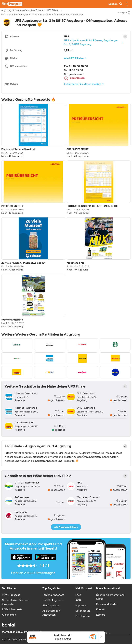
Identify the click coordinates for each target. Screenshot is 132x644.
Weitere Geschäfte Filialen (29, 10)
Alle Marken (9, 615)
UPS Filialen (53, 10)
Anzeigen (124, 13)
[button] (127, 4)
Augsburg (6, 10)
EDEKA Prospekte (12, 609)
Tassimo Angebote (53, 595)
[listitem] (33, 131)
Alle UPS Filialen (74, 58)
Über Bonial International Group (111, 597)
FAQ (78, 595)
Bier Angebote (51, 605)
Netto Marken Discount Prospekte (16, 602)
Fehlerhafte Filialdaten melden (83, 84)
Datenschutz (83, 611)
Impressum (82, 605)
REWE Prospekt (11, 595)
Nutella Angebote (53, 600)
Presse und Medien (107, 604)
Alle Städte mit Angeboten (51, 613)
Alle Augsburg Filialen (66, 527)
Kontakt (101, 609)
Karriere (101, 615)
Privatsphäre (83, 616)
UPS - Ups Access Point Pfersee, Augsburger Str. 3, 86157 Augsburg (91, 42)
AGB (78, 600)
